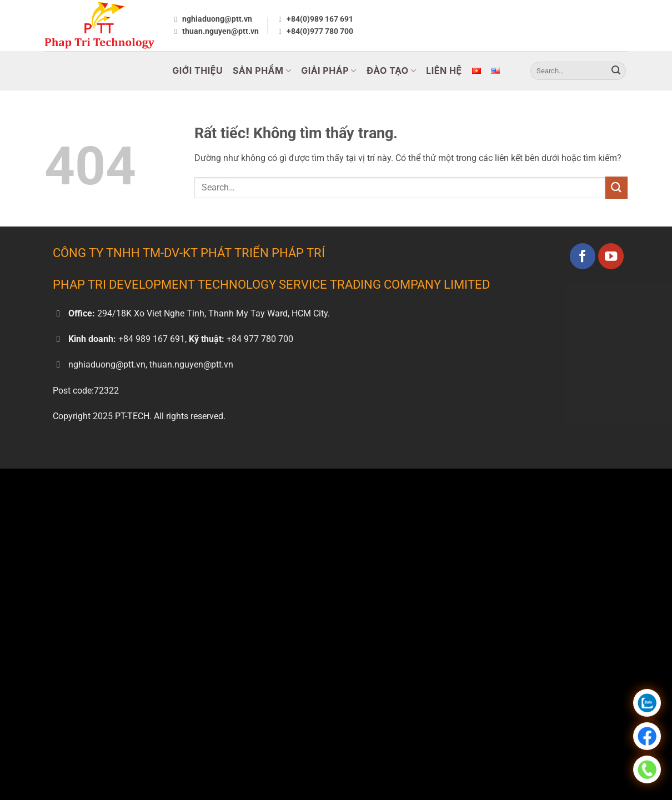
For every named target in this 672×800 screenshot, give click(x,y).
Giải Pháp (329, 71)
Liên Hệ (444, 71)
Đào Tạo (392, 71)
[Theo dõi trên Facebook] (583, 256)
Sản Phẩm (262, 71)
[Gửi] (616, 71)
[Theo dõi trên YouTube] (611, 256)
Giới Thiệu (197, 71)
